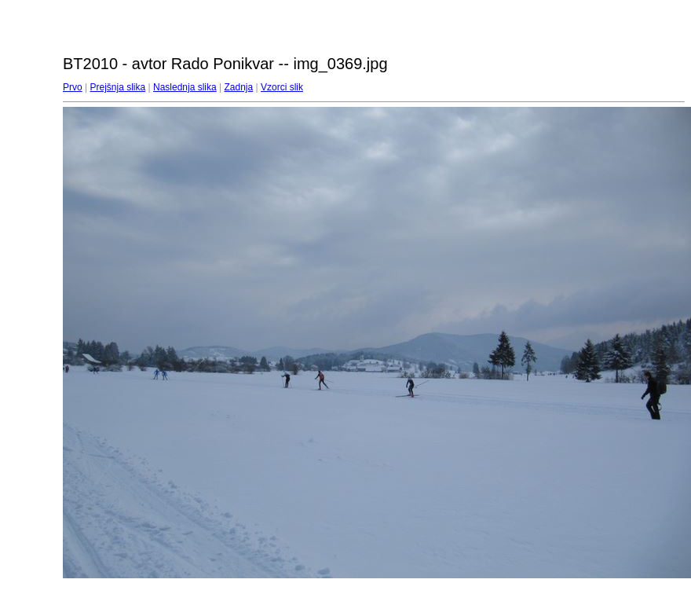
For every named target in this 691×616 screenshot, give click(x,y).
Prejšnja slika (117, 87)
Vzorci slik (282, 87)
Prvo (73, 87)
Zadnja (239, 87)
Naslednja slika (185, 87)
